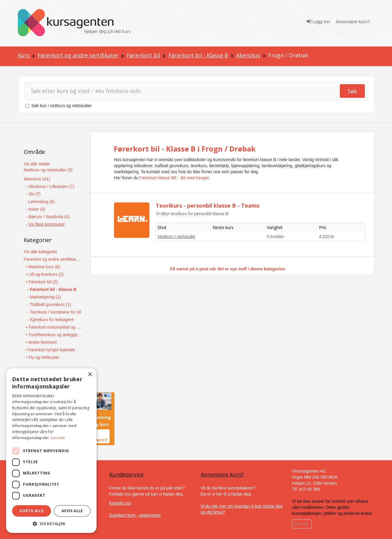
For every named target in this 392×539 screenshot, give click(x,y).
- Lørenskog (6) (40, 202)
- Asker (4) (36, 209)
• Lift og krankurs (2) (45, 274)
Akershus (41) (37, 179)
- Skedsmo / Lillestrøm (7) (50, 187)
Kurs (24, 55)
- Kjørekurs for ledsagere (51, 320)
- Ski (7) (33, 194)
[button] (51, 524)
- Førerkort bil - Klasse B (52, 289)
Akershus (248, 55)
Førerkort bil (143, 55)
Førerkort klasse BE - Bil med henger (174, 178)
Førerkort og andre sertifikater (78, 55)
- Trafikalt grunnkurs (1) (49, 305)
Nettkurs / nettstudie (176, 237)
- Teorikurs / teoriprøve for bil (54, 312)
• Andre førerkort (41, 342)
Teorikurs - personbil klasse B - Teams (207, 206)
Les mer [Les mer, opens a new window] (58, 438)
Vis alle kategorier (41, 252)
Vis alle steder (37, 164)
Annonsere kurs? (353, 22)
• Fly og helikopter (43, 357)
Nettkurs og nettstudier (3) (48, 170)
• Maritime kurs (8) (43, 267)
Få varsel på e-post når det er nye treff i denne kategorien (228, 269)
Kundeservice (126, 474)
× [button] (90, 375)
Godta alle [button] (31, 511)
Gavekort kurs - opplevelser (135, 515)
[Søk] (182, 91)
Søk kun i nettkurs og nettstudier (62, 106)
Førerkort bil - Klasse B (198, 55)
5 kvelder (275, 237)
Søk (352, 91)
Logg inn (318, 21)
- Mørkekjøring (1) (44, 297)
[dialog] (51, 451)
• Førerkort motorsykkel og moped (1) (54, 327)
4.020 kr (327, 237)
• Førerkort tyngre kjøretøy (51, 350)
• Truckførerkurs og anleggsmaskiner (54, 335)
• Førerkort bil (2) (42, 282)
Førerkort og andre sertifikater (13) (52, 259)
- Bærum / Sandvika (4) (48, 217)
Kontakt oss (120, 503)
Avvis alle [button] (72, 511)
